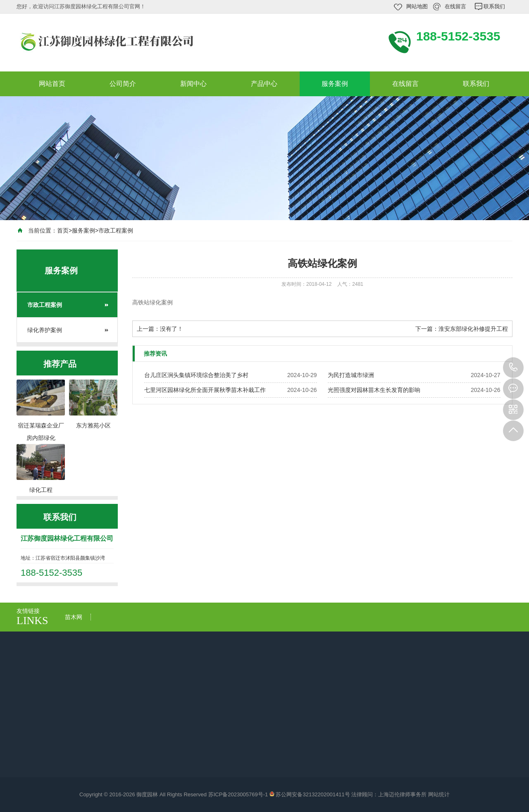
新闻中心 (193, 84)
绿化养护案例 (45, 330)
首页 (63, 230)
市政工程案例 (116, 230)
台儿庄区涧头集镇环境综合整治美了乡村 (196, 375)
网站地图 (417, 6)
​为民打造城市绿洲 (351, 375)
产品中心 (264, 84)
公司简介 (123, 84)
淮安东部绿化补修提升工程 (473, 329)
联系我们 (494, 6)
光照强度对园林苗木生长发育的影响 (374, 390)
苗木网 (74, 617)
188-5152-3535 (513, 368)
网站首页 (52, 84)
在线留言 (455, 6)
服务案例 (335, 84)
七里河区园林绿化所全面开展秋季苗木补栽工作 (205, 390)
